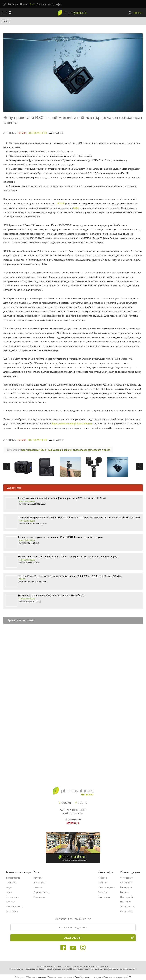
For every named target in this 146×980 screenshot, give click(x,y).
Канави (124, 892)
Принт (24, 4)
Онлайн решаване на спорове (88, 977)
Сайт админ (20, 977)
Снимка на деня (106, 887)
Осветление (12, 897)
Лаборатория (127, 906)
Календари (126, 887)
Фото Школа (40, 883)
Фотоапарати (13, 878)
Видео (9, 887)
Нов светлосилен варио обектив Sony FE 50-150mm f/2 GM (51, 596)
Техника (10, 133)
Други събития (41, 892)
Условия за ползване (37, 977)
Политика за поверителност (60, 977)
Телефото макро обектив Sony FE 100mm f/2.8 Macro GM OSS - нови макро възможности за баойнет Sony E (79, 518)
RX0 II (61, 203)
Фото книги (126, 883)
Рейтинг (102, 883)
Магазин (13, 4)
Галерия (41, 4)
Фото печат (126, 878)
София (22, 579)
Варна (81, 803)
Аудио (9, 892)
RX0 (76, 208)
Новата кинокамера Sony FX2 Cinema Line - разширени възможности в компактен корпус (68, 557)
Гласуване (103, 892)
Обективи (11, 883)
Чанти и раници (14, 906)
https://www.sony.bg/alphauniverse (72, 424)
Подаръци (126, 902)
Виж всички (12, 911)
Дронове (10, 902)
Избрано (103, 878)
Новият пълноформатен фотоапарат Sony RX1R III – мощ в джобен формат (61, 537)
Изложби (38, 878)
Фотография (55, 4)
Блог (32, 4)
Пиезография (127, 897)
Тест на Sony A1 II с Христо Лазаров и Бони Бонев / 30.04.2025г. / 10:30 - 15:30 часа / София (70, 576)
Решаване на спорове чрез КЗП (117, 977)
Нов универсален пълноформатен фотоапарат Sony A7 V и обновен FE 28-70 (62, 498)
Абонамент (99, 938)
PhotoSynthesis (37, 133)
